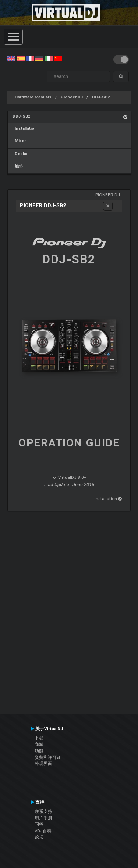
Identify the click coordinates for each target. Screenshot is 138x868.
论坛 (39, 837)
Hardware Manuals (33, 97)
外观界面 (43, 764)
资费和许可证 (48, 757)
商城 (39, 745)
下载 (39, 738)
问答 (39, 824)
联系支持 (43, 811)
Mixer (19, 141)
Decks (20, 154)
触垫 (18, 166)
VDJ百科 (43, 831)
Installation (25, 128)
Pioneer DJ (72, 97)
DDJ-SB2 (101, 97)
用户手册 (43, 818)
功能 (39, 751)
